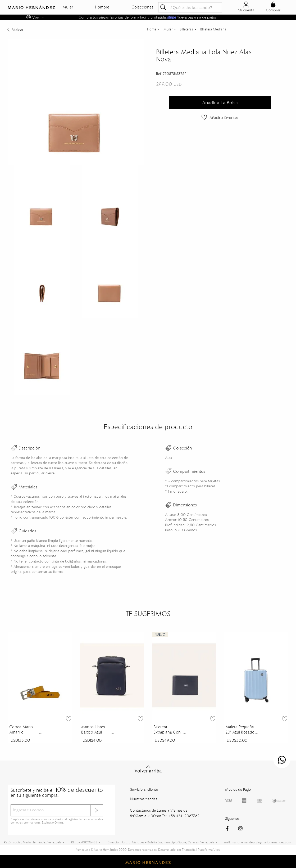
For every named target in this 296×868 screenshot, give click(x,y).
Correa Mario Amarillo (21, 730)
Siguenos (232, 818)
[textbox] (190, 7)
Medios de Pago (238, 789)
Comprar (273, 7)
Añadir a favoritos (220, 118)
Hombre (102, 7)
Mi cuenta (246, 7)
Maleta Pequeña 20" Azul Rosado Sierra (240, 730)
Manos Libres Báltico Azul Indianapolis (93, 730)
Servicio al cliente (144, 789)
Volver (15, 29)
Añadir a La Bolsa (220, 103)
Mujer (68, 7)
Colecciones (142, 7)
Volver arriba (148, 769)
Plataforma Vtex (209, 850)
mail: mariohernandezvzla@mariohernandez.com (258, 842)
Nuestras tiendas (144, 799)
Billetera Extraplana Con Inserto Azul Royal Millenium (167, 730)
